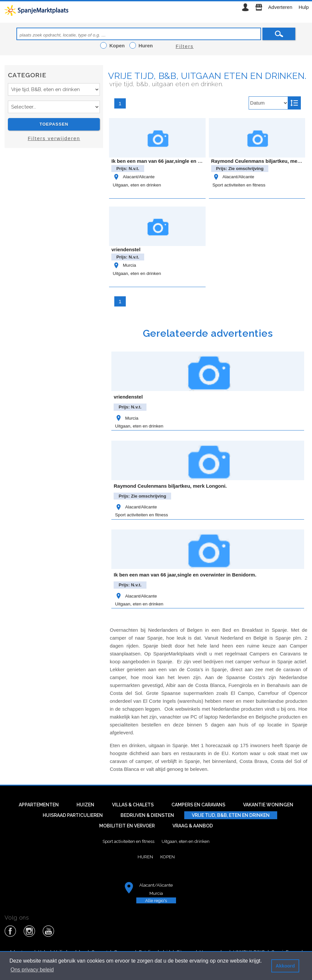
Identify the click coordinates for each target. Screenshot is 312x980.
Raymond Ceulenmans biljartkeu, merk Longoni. (170, 486)
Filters (185, 46)
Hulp (304, 7)
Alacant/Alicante (134, 177)
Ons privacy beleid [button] (32, 970)
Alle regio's (156, 900)
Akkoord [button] (285, 966)
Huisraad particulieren (73, 815)
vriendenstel (126, 249)
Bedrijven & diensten (147, 815)
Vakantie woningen (268, 805)
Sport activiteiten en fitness (239, 185)
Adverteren (280, 7)
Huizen (85, 805)
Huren (145, 857)
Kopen (167, 857)
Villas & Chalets (133, 805)
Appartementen (39, 805)
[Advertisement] (54, 212)
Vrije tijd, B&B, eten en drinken (231, 815)
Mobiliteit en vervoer (127, 826)
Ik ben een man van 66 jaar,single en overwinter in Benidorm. (183, 161)
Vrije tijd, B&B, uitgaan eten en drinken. (207, 76)
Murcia (124, 265)
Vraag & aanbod (193, 826)
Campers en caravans (198, 805)
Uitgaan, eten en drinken (137, 185)
